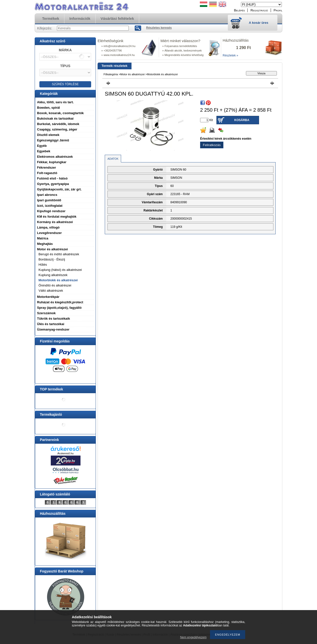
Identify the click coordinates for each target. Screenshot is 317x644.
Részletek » (230, 55)
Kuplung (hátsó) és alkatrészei (60, 270)
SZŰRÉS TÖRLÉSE (65, 84)
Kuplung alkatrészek (53, 275)
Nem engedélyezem (193, 637)
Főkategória (111, 74)
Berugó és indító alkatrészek (59, 254)
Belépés (239, 10)
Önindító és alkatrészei (55, 285)
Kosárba (242, 120)
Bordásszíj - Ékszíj (52, 259)
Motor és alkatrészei (132, 74)
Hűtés (43, 265)
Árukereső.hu (66, 453)
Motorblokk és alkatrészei (58, 280)
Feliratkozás (212, 145)
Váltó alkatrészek (51, 291)
